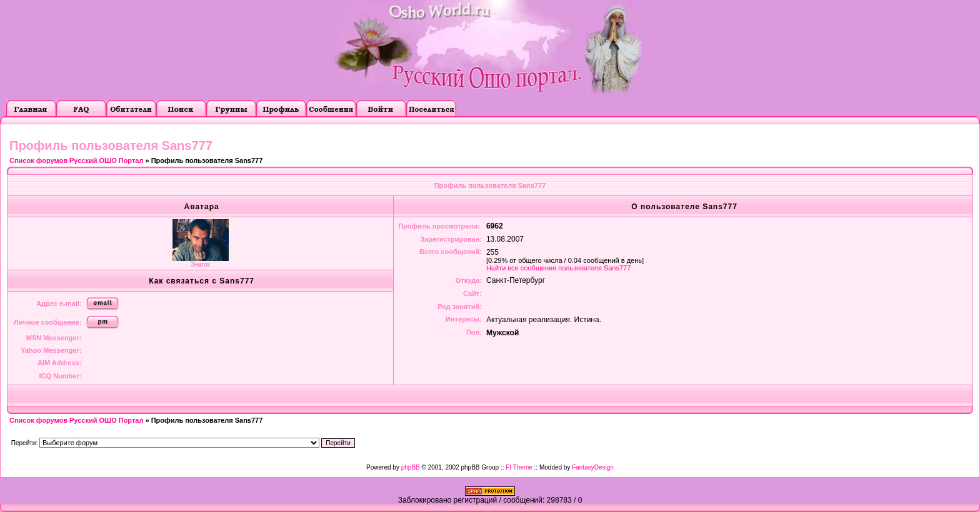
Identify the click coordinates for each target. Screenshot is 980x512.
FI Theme (519, 467)
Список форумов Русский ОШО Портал (76, 160)
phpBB (411, 467)
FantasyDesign (593, 467)
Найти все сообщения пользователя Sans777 (558, 268)
